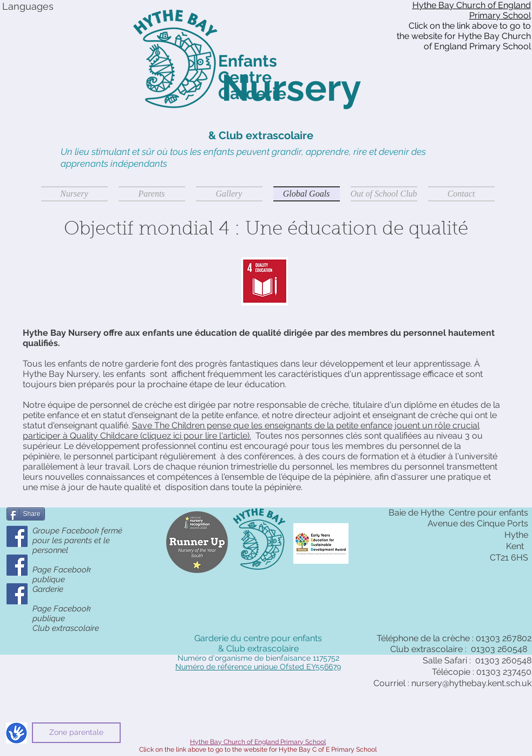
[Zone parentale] (76, 733)
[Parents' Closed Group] (17, 536)
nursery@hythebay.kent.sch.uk (471, 683)
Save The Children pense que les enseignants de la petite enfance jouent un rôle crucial (306, 425)
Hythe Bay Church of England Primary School (472, 10)
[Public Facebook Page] (17, 565)
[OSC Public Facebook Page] (17, 594)
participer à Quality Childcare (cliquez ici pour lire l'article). (137, 436)
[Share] (26, 514)
